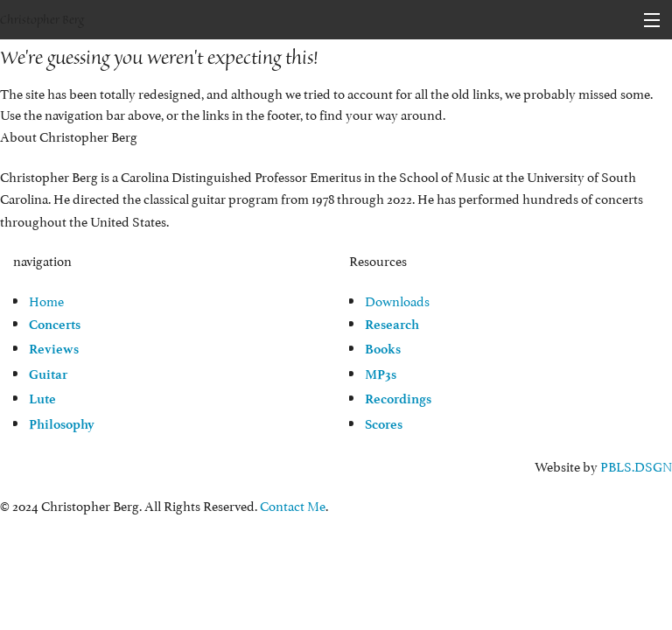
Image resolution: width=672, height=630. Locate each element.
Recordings (398, 399)
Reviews (54, 349)
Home (46, 300)
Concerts (55, 325)
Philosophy (62, 424)
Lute (42, 399)
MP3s (381, 374)
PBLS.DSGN (636, 465)
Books (383, 349)
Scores (384, 424)
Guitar (48, 374)
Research (392, 325)
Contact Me (293, 504)
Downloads (397, 300)
